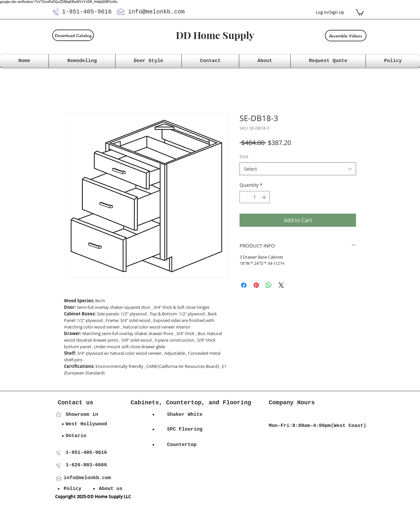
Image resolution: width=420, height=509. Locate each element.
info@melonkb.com (156, 12)
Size (244, 156)
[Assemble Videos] (346, 36)
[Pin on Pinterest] (256, 285)
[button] (360, 12)
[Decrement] (245, 197)
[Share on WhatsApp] (269, 285)
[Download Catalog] (73, 35)
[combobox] (298, 169)
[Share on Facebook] (244, 285)
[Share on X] (281, 285)
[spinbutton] (255, 197)
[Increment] (265, 197)
